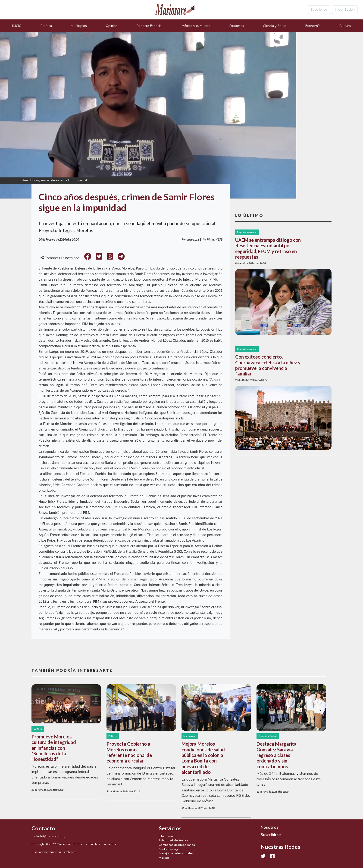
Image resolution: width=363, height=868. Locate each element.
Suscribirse (319, 9)
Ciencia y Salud (275, 26)
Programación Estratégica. (60, 852)
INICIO (17, 26)
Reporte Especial (150, 26)
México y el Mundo (196, 26)
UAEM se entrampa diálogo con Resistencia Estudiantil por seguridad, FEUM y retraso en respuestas (268, 248)
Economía (313, 26)
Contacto (43, 828)
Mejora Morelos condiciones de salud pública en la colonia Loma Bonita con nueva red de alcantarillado (203, 758)
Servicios (170, 828)
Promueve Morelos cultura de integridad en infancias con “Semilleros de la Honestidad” (54, 748)
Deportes (237, 26)
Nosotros (269, 827)
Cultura (345, 26)
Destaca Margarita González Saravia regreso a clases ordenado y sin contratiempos (277, 755)
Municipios (79, 26)
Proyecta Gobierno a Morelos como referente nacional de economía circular (129, 752)
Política (46, 26)
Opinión (112, 26)
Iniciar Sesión (345, 9)
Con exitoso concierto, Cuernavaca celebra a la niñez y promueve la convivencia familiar (268, 365)
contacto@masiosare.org (48, 836)
